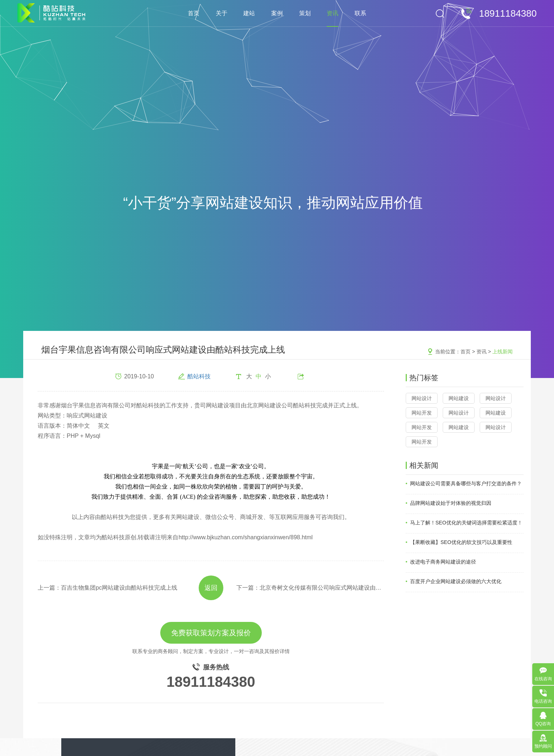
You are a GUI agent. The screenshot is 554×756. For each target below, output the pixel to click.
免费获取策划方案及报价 (211, 633)
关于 (222, 13)
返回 (211, 588)
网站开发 (422, 413)
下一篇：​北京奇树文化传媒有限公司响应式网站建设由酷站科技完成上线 (310, 588)
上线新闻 (503, 352)
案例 (277, 13)
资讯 (332, 13)
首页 (194, 13)
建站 (249, 13)
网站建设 (459, 398)
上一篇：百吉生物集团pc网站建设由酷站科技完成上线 (108, 588)
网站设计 (422, 398)
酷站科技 (199, 376)
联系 (360, 13)
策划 (305, 13)
